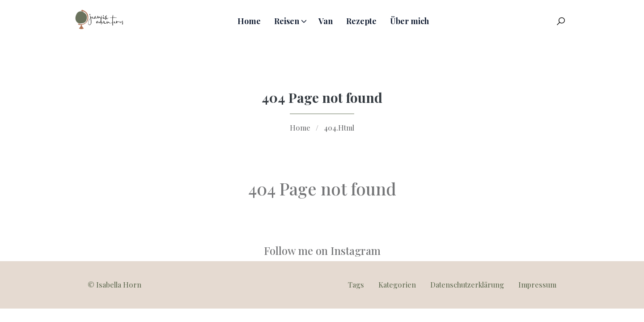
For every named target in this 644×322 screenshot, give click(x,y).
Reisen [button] (287, 21)
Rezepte (361, 21)
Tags (356, 285)
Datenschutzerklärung (467, 285)
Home (249, 21)
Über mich (409, 21)
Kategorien (397, 285)
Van (326, 21)
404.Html (339, 128)
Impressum (537, 285)
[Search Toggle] (561, 21)
